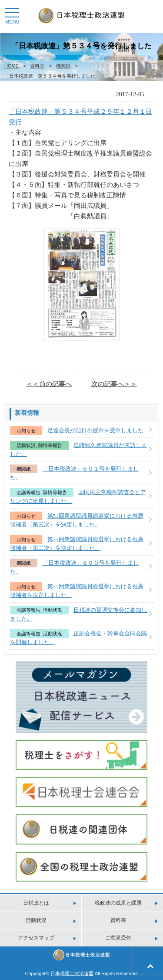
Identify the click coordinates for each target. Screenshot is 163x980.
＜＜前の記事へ (49, 384)
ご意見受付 (118, 938)
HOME (12, 66)
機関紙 (63, 66)
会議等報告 (28, 492)
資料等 (37, 66)
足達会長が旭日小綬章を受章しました (95, 430)
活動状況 (26, 445)
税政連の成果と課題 (118, 903)
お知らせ (26, 431)
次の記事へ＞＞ (114, 384)
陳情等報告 (50, 445)
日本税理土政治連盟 (72, 973)
